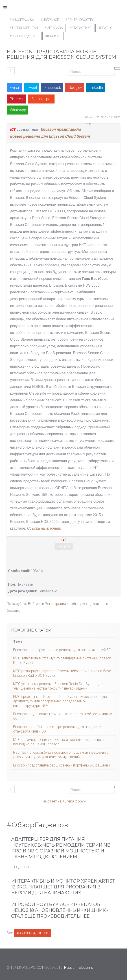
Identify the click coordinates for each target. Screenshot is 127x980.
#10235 (116, 117)
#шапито (53, 36)
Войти (33, 604)
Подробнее (23, 867)
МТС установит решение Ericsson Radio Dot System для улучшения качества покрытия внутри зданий (59, 686)
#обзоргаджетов (24, 36)
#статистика (81, 28)
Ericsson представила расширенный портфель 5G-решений (61, 765)
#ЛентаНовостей (80, 20)
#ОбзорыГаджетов (33, 933)
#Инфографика (22, 20)
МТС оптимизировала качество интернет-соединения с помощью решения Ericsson (58, 742)
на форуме (64, 546)
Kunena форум (74, 801)
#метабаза (54, 28)
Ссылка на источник (44, 528)
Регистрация (55, 604)
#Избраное (50, 20)
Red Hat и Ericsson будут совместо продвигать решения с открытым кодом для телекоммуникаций (61, 755)
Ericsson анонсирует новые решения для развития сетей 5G (62, 650)
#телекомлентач (24, 28)
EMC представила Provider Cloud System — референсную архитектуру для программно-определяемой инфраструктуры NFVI (60, 701)
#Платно (105, 28)
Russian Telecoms (79, 968)
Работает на (51, 801)
